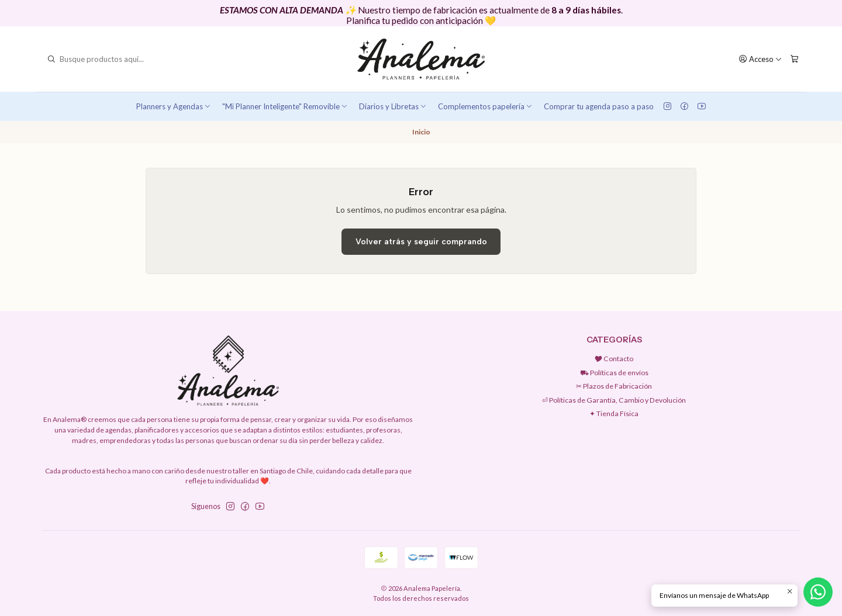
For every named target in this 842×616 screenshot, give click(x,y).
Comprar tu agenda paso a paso (599, 106)
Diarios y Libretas (393, 106)
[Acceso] (760, 59)
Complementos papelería (486, 106)
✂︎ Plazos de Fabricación (614, 386)
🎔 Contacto (614, 359)
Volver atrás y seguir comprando (421, 242)
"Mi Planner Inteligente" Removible (285, 106)
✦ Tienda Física (614, 413)
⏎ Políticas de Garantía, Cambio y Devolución (614, 400)
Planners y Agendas (174, 106)
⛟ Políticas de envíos (614, 373)
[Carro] (794, 59)
